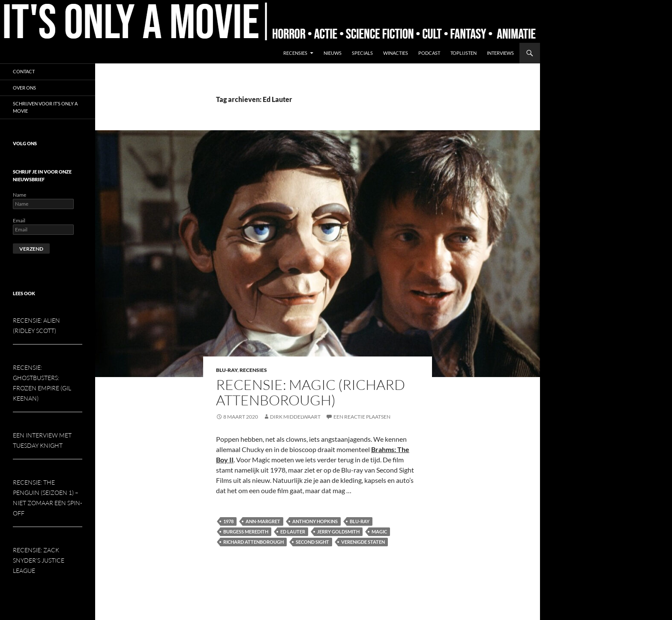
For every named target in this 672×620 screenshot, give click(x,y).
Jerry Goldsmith (338, 532)
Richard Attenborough (253, 542)
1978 (228, 521)
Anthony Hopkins (315, 521)
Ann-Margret (263, 521)
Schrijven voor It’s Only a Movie (45, 107)
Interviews (500, 53)
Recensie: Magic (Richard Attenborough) (310, 392)
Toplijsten (463, 53)
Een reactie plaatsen (362, 417)
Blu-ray (227, 370)
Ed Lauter (293, 532)
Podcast (429, 53)
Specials (362, 53)
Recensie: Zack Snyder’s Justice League (39, 560)
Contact (24, 71)
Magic (379, 532)
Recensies (295, 53)
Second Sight (312, 542)
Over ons (24, 88)
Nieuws (333, 53)
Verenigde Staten (363, 542)
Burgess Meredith (246, 532)
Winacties (396, 53)
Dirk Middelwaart (295, 417)
